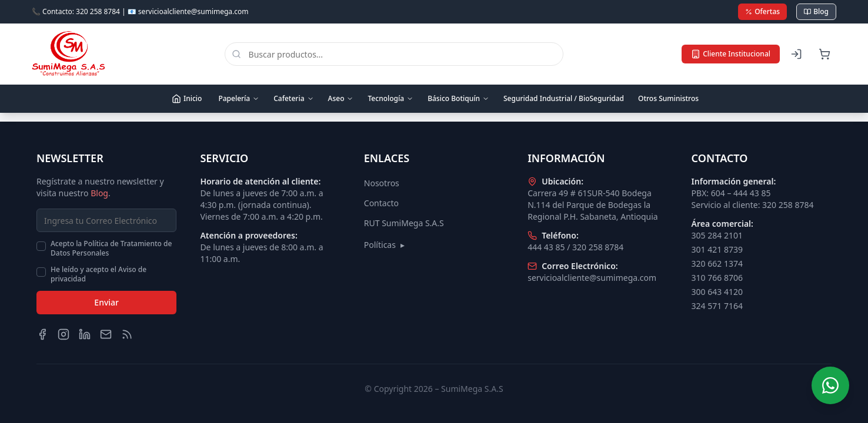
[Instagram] (64, 334)
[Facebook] (42, 334)
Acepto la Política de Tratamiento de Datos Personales (111, 249)
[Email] (106, 334)
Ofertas (762, 11)
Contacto (381, 203)
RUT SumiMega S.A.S (404, 223)
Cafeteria (293, 98)
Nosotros (382, 183)
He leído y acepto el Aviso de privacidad (99, 274)
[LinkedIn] (85, 334)
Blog (816, 11)
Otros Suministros (668, 98)
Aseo (341, 98)
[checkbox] (41, 246)
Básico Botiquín (458, 98)
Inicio (187, 98)
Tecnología (390, 98)
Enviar (106, 302)
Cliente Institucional (731, 54)
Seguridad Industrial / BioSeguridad (564, 98)
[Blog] (127, 334)
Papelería (239, 98)
